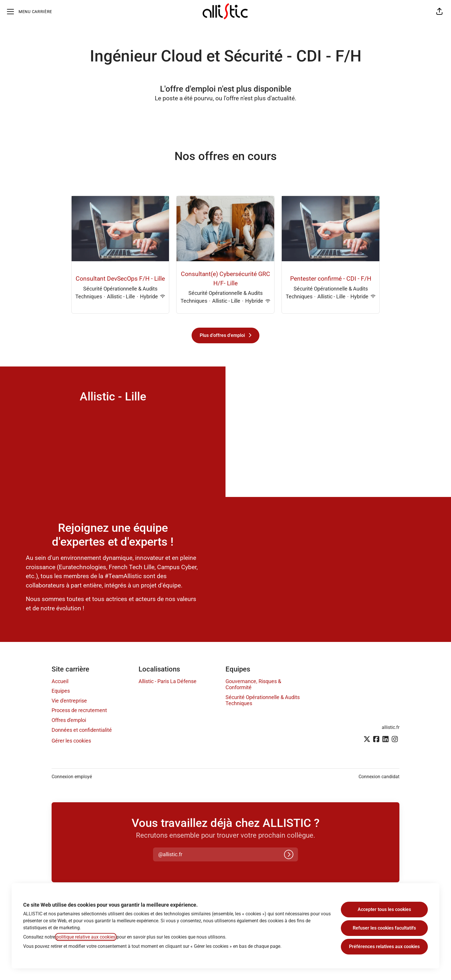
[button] (439, 12)
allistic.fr (391, 727)
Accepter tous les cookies (384, 909)
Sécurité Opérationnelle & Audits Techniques (263, 700)
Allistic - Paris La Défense (168, 681)
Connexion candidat (379, 777)
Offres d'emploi (69, 720)
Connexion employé (72, 777)
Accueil (60, 681)
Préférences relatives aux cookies (384, 947)
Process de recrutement (79, 710)
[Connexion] (289, 854)
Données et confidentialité (82, 730)
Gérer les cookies (71, 741)
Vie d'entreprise (69, 701)
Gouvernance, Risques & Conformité (253, 684)
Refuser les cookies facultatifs (384, 928)
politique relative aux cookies (86, 937)
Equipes (61, 691)
